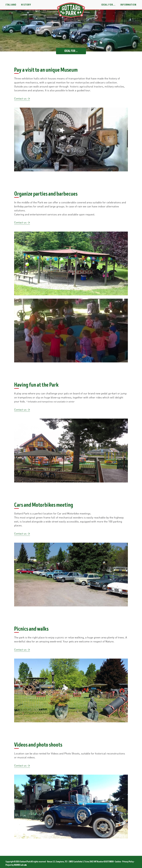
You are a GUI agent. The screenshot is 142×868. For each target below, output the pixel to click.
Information (128, 5)
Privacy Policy (128, 862)
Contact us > (22, 98)
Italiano (11, 5)
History (26, 5)
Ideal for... (108, 5)
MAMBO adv (20, 865)
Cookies (118, 862)
